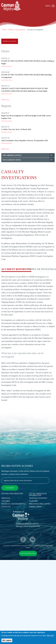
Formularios (35, 507)
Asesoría (6, 501)
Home (4, 30)
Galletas (28, 548)
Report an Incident (10, 41)
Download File (7, 66)
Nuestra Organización (12, 494)
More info (50, 636)
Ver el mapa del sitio (28, 553)
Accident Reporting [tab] (16, 269)
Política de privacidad (47, 546)
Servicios (6, 498)
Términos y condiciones (34, 546)
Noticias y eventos (38, 498)
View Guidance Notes (12, 160)
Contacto (6, 507)
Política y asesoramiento (17, 30)
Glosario (34, 501)
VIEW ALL (5, 100)
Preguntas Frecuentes (40, 504)
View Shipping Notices (12, 155)
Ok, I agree (7, 641)
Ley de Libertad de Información (38, 494)
